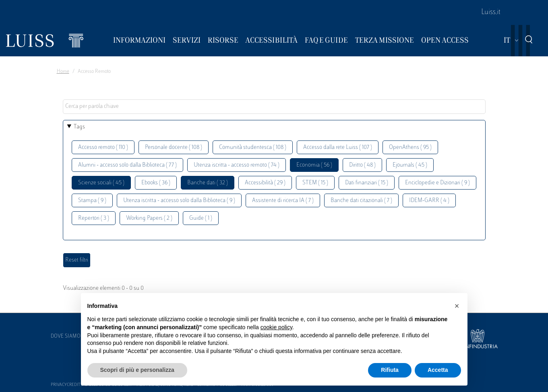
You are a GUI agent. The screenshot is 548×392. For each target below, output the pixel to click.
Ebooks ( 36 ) (156, 183)
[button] (457, 306)
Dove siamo (66, 336)
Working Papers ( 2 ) (149, 218)
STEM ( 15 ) (315, 183)
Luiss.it (491, 12)
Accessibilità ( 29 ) (265, 183)
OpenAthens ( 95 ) (410, 148)
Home (63, 72)
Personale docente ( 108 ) (174, 148)
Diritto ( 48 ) (362, 165)
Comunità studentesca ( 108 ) (253, 148)
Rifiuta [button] (390, 370)
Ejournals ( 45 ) (410, 165)
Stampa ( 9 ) (92, 201)
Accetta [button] (438, 370)
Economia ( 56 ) (314, 165)
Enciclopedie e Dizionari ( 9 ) (437, 183)
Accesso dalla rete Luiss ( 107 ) (338, 148)
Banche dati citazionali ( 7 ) (361, 201)
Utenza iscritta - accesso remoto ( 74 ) (237, 165)
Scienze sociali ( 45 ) (101, 183)
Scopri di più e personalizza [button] (137, 370)
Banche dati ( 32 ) (208, 183)
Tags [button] (79, 127)
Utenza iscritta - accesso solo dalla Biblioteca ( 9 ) (179, 201)
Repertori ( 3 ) (94, 218)
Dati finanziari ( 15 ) (367, 183)
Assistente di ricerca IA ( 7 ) (283, 201)
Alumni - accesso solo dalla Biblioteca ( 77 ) (127, 165)
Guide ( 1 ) (201, 218)
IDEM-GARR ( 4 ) (429, 201)
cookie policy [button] (276, 327)
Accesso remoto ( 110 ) (103, 148)
